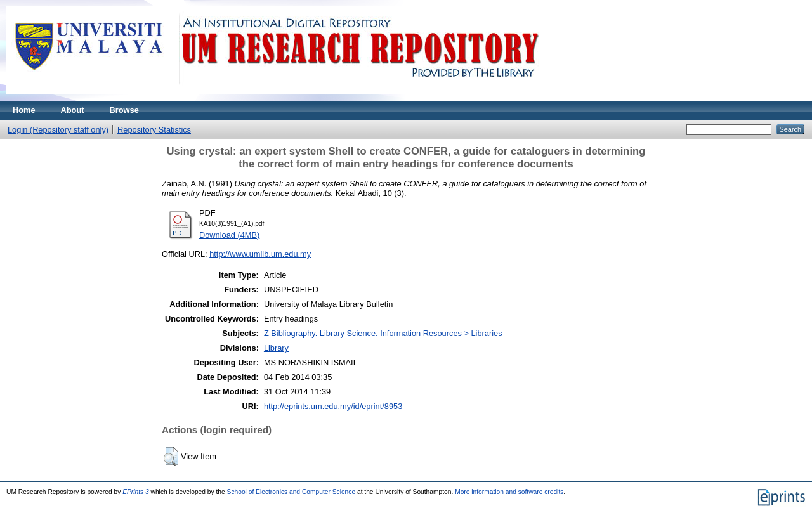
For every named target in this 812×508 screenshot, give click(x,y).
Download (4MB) (229, 235)
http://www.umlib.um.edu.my (260, 254)
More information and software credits (509, 492)
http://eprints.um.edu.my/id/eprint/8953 (333, 406)
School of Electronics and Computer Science (291, 492)
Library (276, 348)
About (73, 110)
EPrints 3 (136, 492)
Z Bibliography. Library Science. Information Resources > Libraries (383, 333)
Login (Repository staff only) (58, 130)
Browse (124, 110)
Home (24, 110)
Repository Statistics (154, 130)
